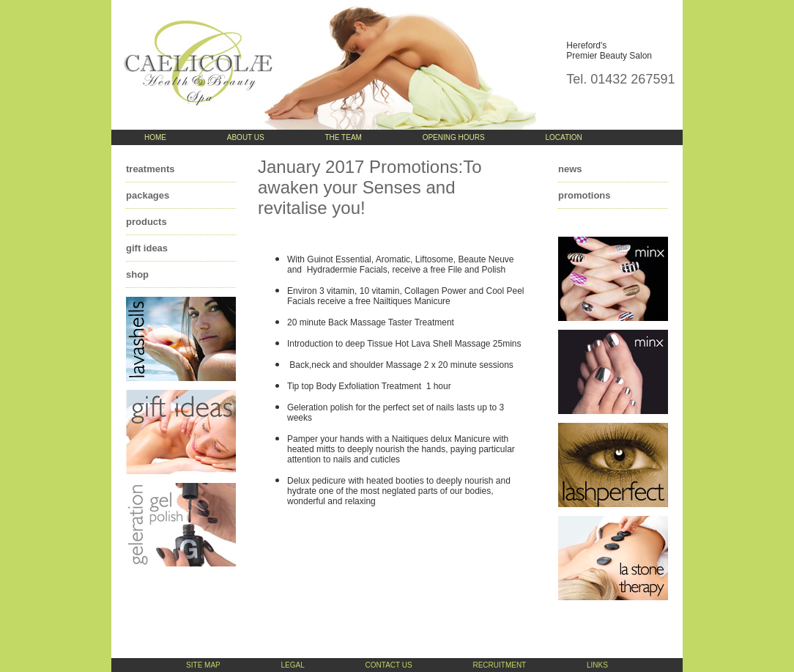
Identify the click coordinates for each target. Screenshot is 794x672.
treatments (150, 169)
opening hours (454, 137)
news (570, 169)
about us (246, 137)
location (563, 137)
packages (148, 195)
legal (293, 665)
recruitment (499, 665)
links (597, 665)
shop (137, 274)
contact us (389, 665)
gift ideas (147, 248)
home (155, 137)
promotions (585, 195)
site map (203, 665)
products (146, 222)
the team (344, 137)
